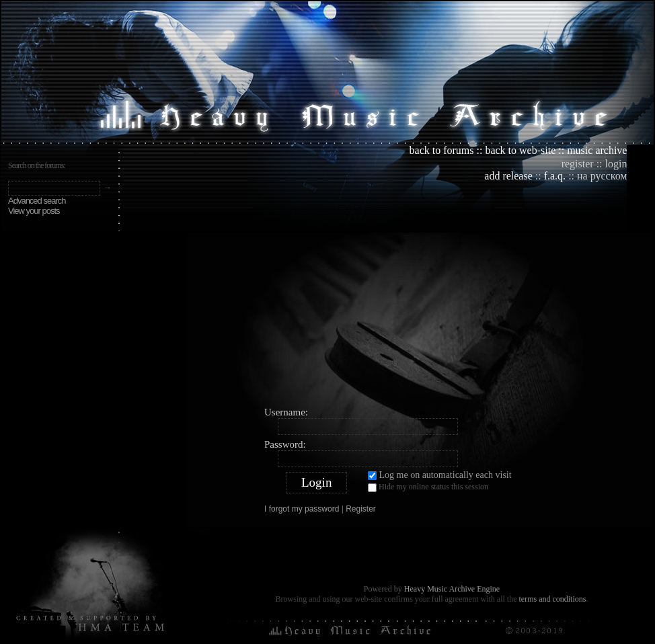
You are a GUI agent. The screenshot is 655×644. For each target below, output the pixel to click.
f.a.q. (555, 176)
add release (508, 176)
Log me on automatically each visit (440, 475)
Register (361, 509)
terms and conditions (552, 599)
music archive (597, 150)
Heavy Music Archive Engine (452, 589)
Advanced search (37, 201)
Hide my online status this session (428, 487)
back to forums (442, 150)
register (578, 164)
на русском (602, 176)
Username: (286, 412)
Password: (285, 444)
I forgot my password (302, 509)
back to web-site (520, 150)
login (616, 164)
